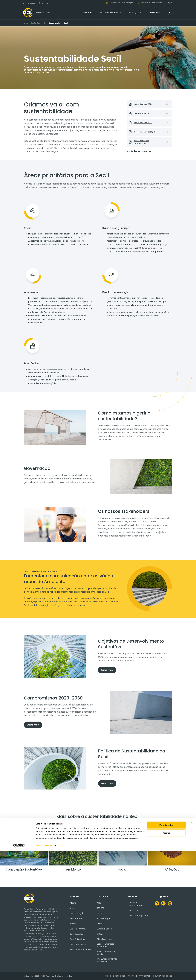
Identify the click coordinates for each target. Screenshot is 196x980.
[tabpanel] (135, 427)
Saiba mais (107, 670)
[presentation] (150, 104)
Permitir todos (166, 954)
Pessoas (154, 13)
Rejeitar (166, 962)
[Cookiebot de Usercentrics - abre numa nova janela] (18, 975)
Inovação (134, 13)
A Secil (86, 13)
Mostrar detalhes (44, 975)
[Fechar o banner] (192, 952)
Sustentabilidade (109, 13)
